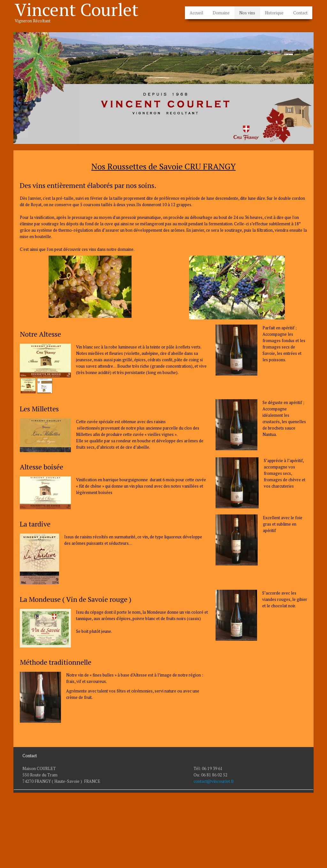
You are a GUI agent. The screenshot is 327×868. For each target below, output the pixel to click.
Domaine (221, 13)
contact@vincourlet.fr (214, 781)
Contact (300, 13)
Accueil (196, 13)
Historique (274, 13)
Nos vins (247, 13)
